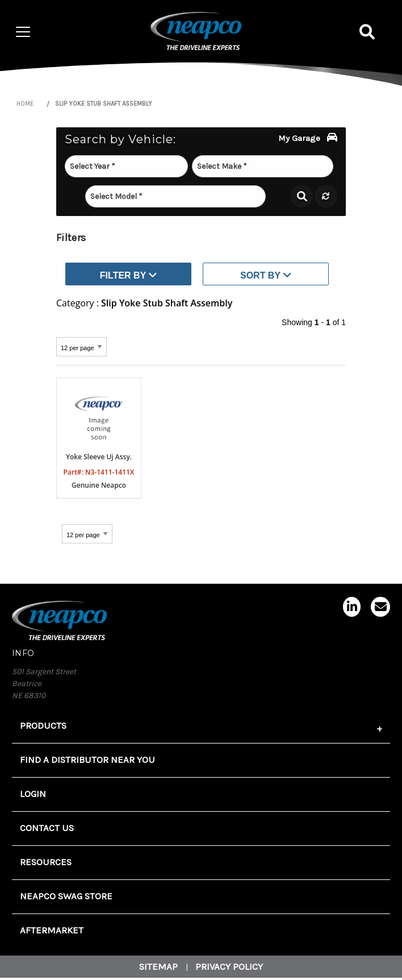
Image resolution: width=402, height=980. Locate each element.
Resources (46, 862)
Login (33, 794)
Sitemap (158, 967)
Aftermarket (52, 930)
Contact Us (47, 828)
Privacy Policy (229, 967)
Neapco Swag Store (66, 896)
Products (43, 726)
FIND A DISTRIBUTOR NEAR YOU (87, 760)
